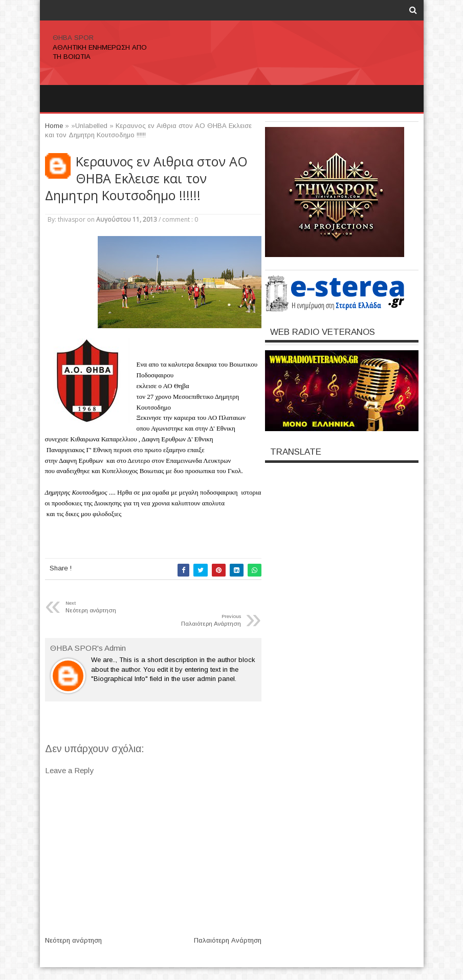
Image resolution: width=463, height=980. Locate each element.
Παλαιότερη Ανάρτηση (228, 940)
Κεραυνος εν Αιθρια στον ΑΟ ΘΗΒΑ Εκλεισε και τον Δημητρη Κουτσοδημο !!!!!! (146, 178)
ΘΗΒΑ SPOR (73, 38)
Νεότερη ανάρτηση (73, 940)
